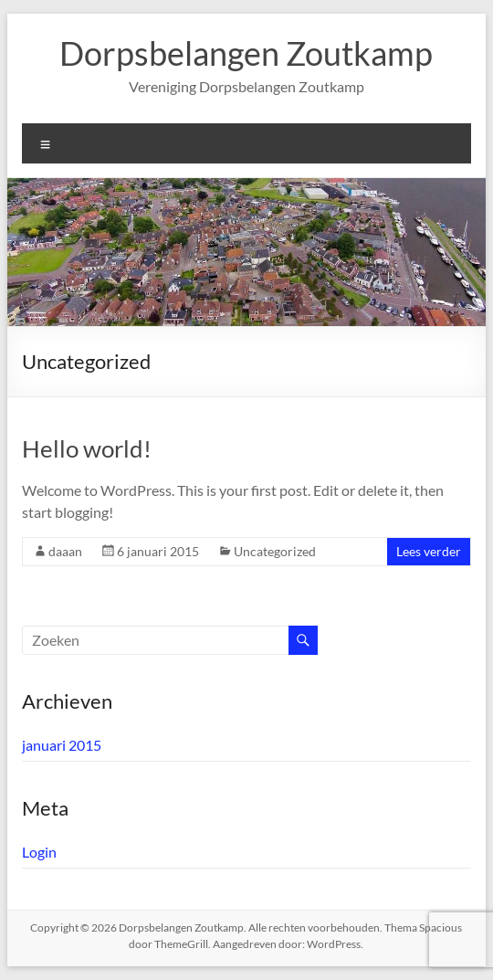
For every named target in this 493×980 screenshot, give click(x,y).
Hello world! (87, 448)
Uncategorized (275, 551)
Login (39, 852)
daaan (65, 551)
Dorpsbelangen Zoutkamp (246, 53)
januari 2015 (62, 745)
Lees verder (429, 551)
